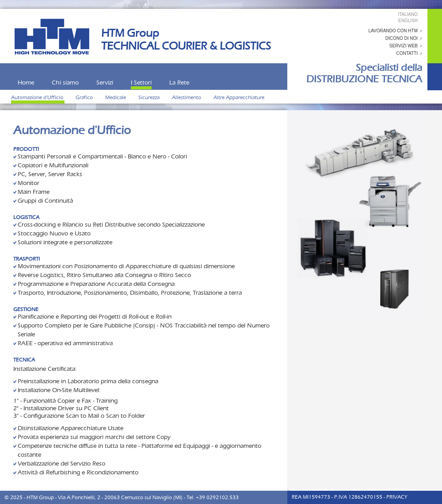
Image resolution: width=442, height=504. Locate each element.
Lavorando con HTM (393, 31)
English (408, 21)
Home (26, 83)
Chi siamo (65, 83)
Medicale (116, 97)
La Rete (179, 83)
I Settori (141, 83)
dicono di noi (402, 38)
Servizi (105, 83)
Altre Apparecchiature (239, 97)
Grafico (85, 97)
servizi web (404, 46)
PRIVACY (397, 497)
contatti (407, 53)
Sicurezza (150, 97)
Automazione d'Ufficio (38, 97)
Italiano (408, 14)
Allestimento (187, 97)
